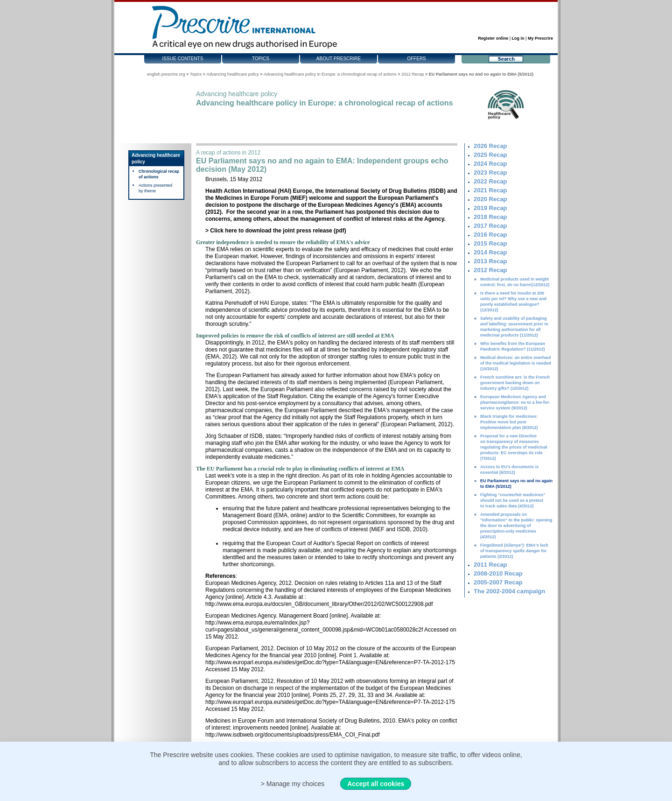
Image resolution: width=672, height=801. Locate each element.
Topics (261, 59)
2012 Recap (413, 74)
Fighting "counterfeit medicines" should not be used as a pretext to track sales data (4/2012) (513, 500)
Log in (518, 38)
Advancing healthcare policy (233, 74)
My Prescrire (540, 38)
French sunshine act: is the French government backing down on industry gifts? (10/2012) (515, 383)
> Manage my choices (293, 784)
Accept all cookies (376, 784)
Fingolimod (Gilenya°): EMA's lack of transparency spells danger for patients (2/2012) (514, 551)
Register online (493, 38)
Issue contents (183, 59)
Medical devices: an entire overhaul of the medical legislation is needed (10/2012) (516, 363)
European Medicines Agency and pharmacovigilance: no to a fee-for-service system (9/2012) (515, 402)
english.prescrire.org (166, 74)
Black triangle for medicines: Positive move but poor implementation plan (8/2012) (509, 422)
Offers (416, 59)
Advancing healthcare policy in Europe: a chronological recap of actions (330, 74)
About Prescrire (339, 59)
